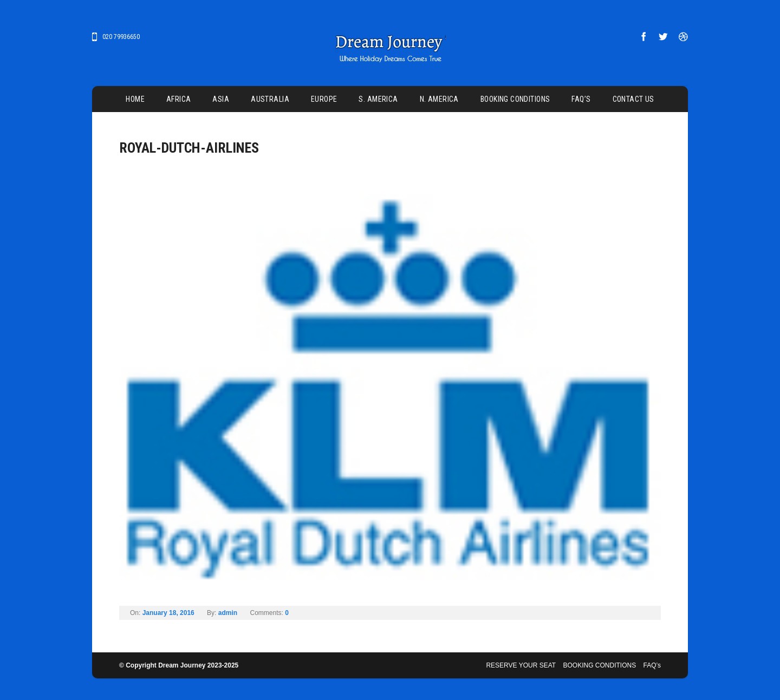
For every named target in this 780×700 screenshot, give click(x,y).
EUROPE (324, 99)
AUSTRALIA (270, 99)
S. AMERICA (378, 99)
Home (135, 99)
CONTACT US (633, 99)
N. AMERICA (439, 99)
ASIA (221, 99)
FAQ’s (581, 99)
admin (228, 613)
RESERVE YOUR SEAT (521, 665)
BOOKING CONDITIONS (515, 99)
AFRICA (179, 99)
